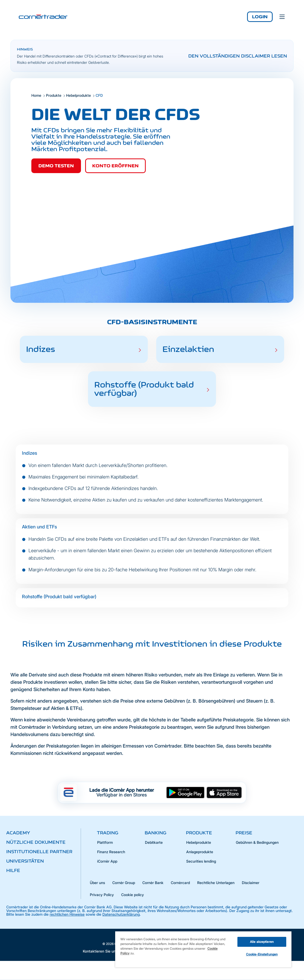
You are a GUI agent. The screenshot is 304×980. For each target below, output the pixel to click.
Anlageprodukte (200, 852)
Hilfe (13, 870)
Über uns (97, 883)
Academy (18, 833)
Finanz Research (111, 852)
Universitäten (25, 861)
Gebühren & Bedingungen (257, 842)
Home (36, 95)
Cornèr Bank (153, 883)
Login (260, 17)
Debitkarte (154, 842)
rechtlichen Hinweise (67, 914)
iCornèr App (107, 861)
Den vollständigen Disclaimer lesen (238, 56)
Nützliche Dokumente (36, 842)
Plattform (105, 842)
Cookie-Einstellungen (262, 954)
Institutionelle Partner (39, 852)
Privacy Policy (102, 895)
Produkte (54, 95)
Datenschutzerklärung (121, 914)
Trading (108, 833)
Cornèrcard (180, 883)
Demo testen (56, 166)
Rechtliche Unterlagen (216, 883)
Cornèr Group (124, 883)
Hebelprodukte (78, 95)
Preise (244, 833)
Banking (156, 833)
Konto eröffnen (115, 166)
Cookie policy (133, 895)
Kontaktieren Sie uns (100, 951)
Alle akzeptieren (262, 942)
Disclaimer (251, 883)
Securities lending (201, 861)
